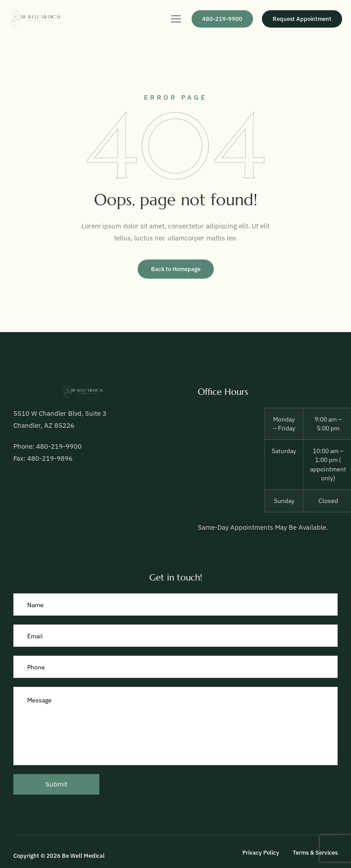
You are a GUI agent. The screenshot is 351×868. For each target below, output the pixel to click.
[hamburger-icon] (176, 20)
